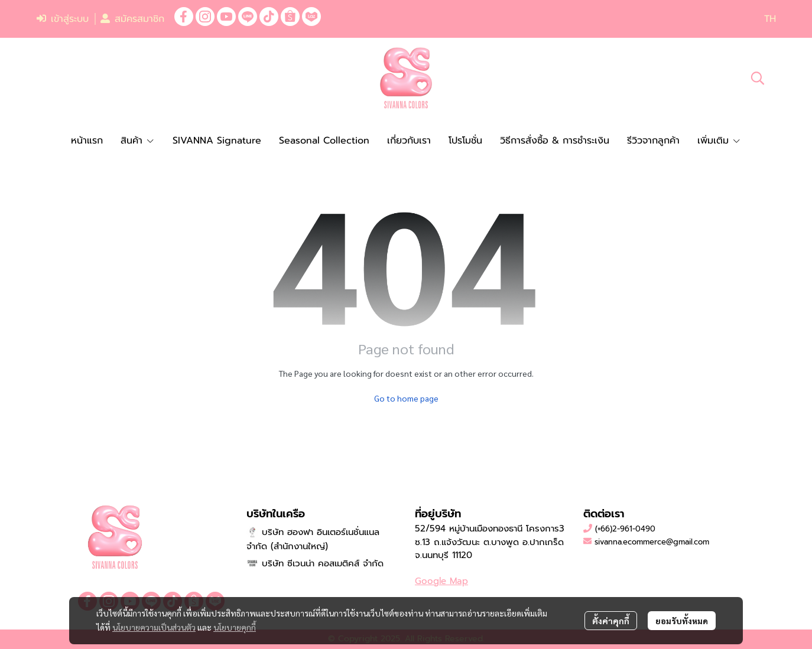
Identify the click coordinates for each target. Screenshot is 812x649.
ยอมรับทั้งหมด (682, 621)
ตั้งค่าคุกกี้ (611, 621)
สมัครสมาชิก (132, 19)
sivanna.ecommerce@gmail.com (652, 542)
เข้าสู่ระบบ (63, 19)
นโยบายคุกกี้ (235, 627)
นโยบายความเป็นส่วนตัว (154, 627)
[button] (770, 19)
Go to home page (406, 398)
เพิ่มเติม (719, 141)
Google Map (441, 581)
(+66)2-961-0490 (625, 529)
